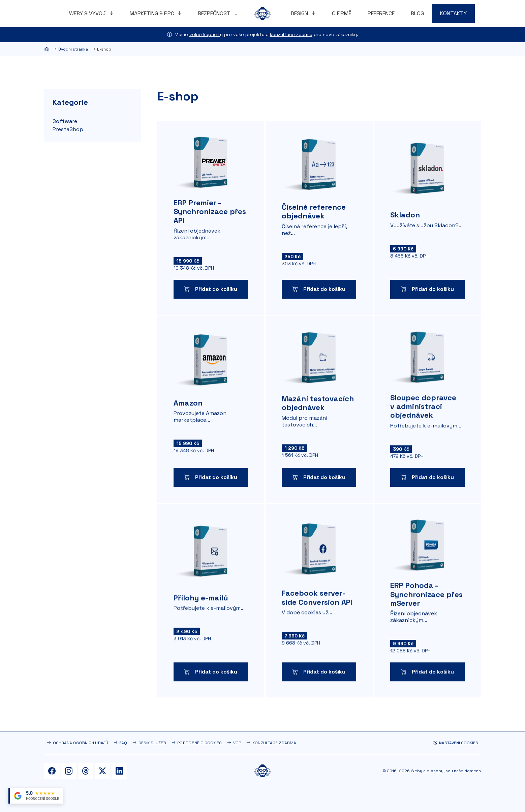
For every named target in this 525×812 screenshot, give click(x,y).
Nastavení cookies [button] (456, 743)
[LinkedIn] (119, 771)
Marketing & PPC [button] (153, 13)
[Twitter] (102, 771)
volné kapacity (206, 34)
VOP (237, 743)
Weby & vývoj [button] (88, 13)
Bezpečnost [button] (215, 13)
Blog (417, 13)
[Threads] (86, 771)
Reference (381, 13)
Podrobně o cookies (199, 743)
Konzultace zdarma (274, 743)
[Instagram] (69, 771)
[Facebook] (52, 771)
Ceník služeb (152, 743)
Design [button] (300, 13)
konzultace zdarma (291, 34)
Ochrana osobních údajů (81, 743)
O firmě (342, 13)
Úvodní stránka (73, 49)
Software (65, 121)
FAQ (123, 743)
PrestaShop (68, 129)
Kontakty (453, 13)
